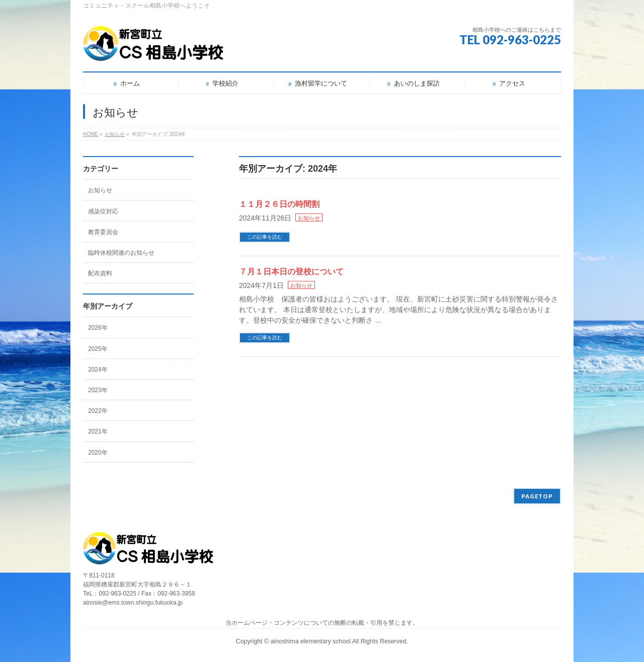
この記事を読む (265, 237)
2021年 (98, 431)
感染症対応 (103, 211)
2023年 (98, 390)
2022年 (98, 411)
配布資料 (100, 273)
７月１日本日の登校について (291, 272)
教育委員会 (103, 232)
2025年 (98, 349)
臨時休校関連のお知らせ (121, 253)
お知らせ (309, 218)
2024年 (98, 370)
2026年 (98, 328)
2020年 (98, 453)
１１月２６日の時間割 (279, 204)
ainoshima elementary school (311, 641)
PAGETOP (537, 496)
